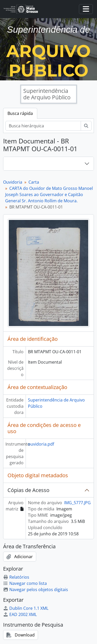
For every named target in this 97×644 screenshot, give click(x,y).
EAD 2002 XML (20, 614)
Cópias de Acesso (28, 490)
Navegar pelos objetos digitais (36, 590)
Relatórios (16, 577)
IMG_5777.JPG (77, 503)
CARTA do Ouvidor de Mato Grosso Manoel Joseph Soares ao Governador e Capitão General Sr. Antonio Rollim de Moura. (49, 195)
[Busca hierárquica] (43, 126)
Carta (34, 182)
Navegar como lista (25, 583)
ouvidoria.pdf (41, 444)
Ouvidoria (13, 182)
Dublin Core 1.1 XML (26, 608)
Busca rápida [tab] (20, 113)
